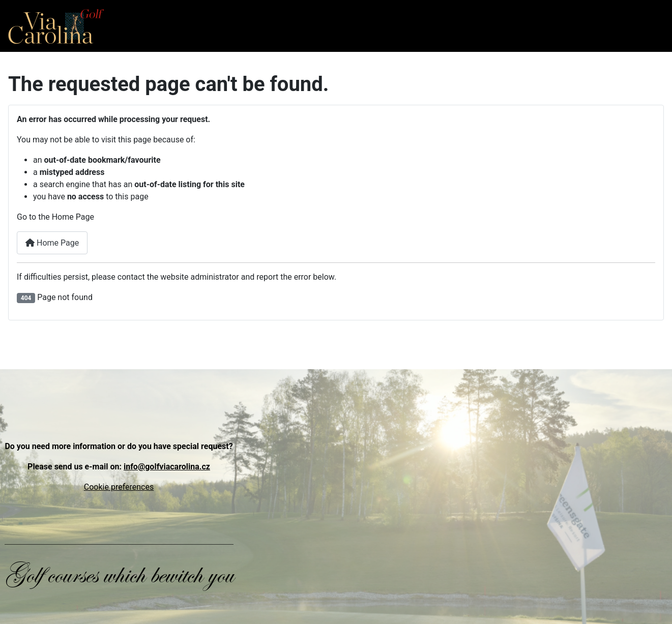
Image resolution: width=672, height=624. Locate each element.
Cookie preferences (119, 487)
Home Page (52, 243)
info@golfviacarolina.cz (167, 467)
